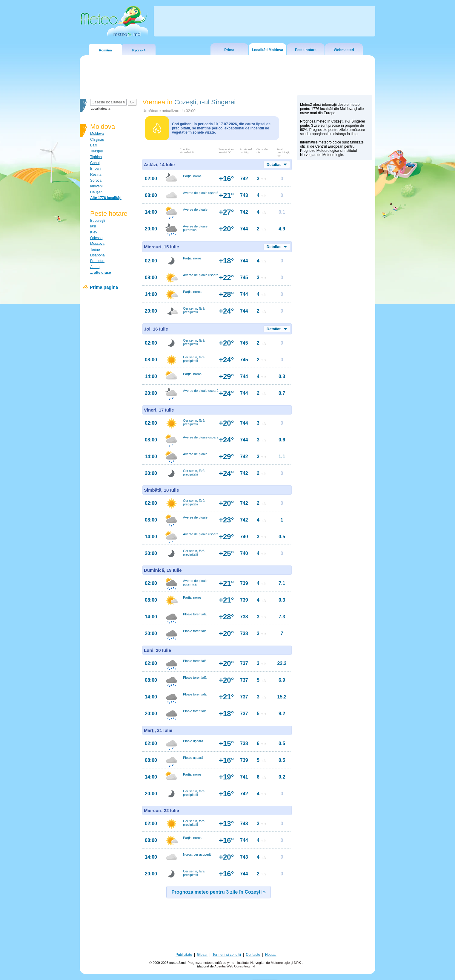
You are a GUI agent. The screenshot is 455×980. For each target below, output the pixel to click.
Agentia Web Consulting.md (235, 966)
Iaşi (93, 226)
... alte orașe (100, 273)
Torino (95, 250)
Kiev (94, 232)
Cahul (95, 163)
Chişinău (97, 140)
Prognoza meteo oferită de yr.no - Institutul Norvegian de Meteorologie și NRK (245, 963)
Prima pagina (104, 287)
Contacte (253, 955)
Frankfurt (97, 261)
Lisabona (97, 255)
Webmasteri (344, 50)
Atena (95, 267)
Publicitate (184, 955)
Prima (229, 50)
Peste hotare (306, 50)
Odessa (96, 238)
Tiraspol (96, 151)
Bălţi (94, 145)
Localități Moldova (268, 50)
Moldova (97, 134)
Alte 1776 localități (106, 198)
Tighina (96, 157)
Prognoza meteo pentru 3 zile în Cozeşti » (219, 892)
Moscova (97, 244)
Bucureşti (98, 221)
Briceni (96, 169)
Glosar (202, 955)
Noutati (271, 955)
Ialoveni (96, 186)
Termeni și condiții (227, 955)
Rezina (96, 175)
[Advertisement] (335, 266)
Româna (105, 50)
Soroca (96, 181)
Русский (139, 50)
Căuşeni (97, 192)
